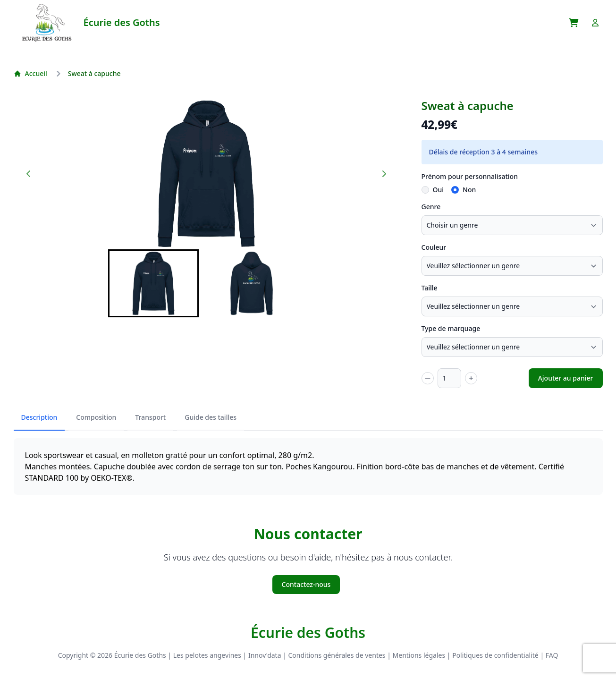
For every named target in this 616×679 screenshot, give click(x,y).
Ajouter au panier (566, 378)
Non (469, 190)
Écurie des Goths (308, 633)
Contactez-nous (306, 584)
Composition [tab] (96, 417)
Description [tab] (39, 417)
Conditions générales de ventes (337, 655)
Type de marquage (451, 328)
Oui (439, 190)
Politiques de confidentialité (495, 655)
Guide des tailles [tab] (211, 417)
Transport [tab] (150, 417)
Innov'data (265, 655)
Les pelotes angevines (207, 655)
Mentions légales (419, 655)
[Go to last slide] (29, 174)
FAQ (552, 655)
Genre (431, 207)
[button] (153, 283)
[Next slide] (384, 174)
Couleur (434, 247)
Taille (430, 288)
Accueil (30, 73)
